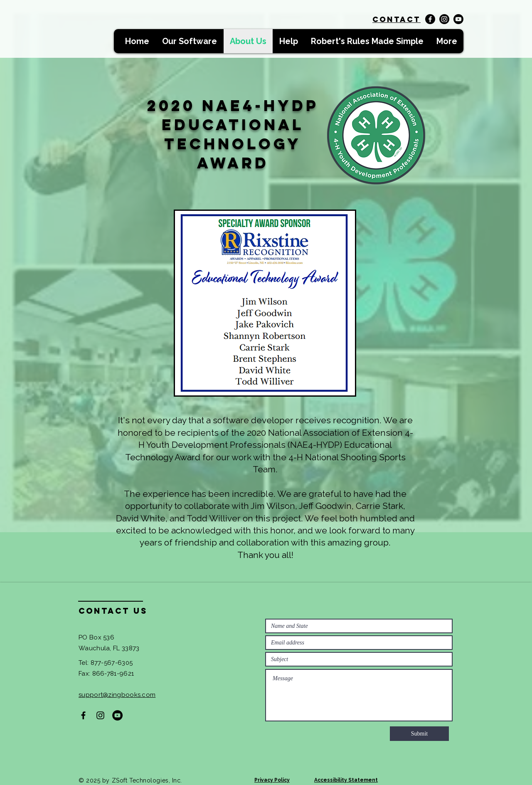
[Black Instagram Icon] (100, 715)
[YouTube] (117, 715)
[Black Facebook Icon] (83, 715)
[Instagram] (444, 19)
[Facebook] (430, 19)
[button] (189, 41)
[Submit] (419, 734)
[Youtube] (458, 19)
